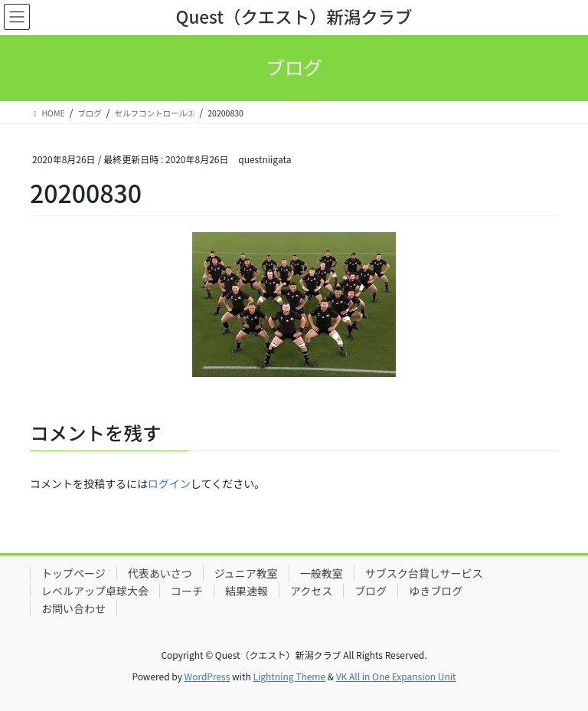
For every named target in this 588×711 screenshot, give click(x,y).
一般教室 (322, 573)
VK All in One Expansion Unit (396, 676)
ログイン (169, 483)
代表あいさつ (160, 573)
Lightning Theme (289, 676)
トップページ (73, 573)
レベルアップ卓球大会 (95, 591)
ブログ (371, 591)
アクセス (311, 591)
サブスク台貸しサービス (424, 573)
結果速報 (247, 591)
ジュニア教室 (246, 573)
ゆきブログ (436, 591)
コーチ (187, 591)
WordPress (207, 676)
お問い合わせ (73, 608)
